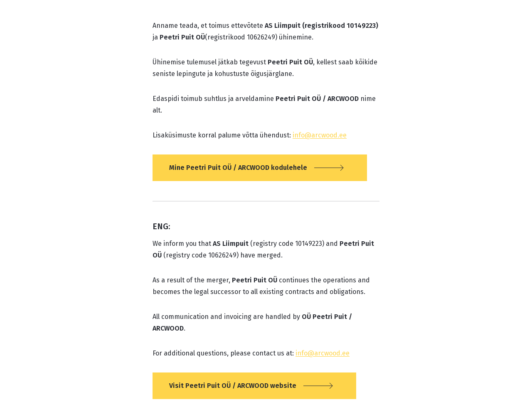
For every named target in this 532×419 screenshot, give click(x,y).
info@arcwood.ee (320, 135)
